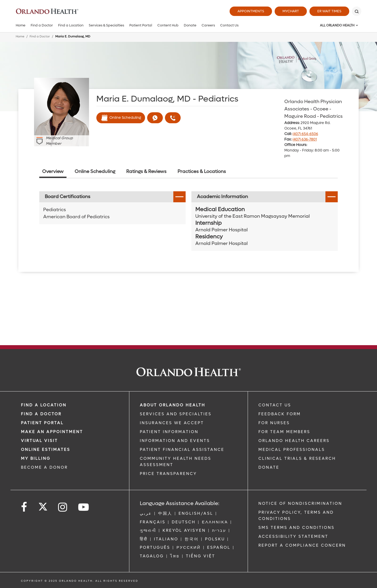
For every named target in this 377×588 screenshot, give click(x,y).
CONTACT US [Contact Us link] (275, 405)
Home (21, 25)
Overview (53, 172)
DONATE (269, 467)
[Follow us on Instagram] (63, 507)
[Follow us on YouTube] (84, 507)
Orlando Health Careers (294, 441)
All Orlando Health (337, 25)
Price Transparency (168, 474)
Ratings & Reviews (146, 172)
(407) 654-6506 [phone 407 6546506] (305, 134)
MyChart (291, 11)
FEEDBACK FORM (280, 414)
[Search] (357, 11)
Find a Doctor (42, 25)
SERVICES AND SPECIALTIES (176, 414)
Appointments (251, 11)
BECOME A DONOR (44, 467)
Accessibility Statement (293, 536)
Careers (208, 25)
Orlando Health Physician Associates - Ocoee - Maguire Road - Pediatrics (314, 109)
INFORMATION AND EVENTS (175, 441)
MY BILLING (36, 458)
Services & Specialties (106, 25)
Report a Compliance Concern (302, 545)
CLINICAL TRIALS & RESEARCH (297, 458)
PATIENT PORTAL (42, 423)
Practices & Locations (202, 172)
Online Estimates (46, 450)
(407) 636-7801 (305, 139)
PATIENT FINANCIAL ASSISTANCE (182, 450)
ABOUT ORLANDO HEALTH (173, 405)
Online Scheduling (121, 118)
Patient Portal (141, 25)
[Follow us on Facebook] (24, 507)
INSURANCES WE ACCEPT (172, 423)
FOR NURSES (274, 423)
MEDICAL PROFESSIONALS (292, 450)
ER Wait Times (329, 11)
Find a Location (71, 25)
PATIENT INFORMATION (169, 432)
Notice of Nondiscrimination (300, 503)
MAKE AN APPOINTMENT (52, 432)
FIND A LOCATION (44, 405)
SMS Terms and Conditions (296, 528)
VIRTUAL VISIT (39, 441)
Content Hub (168, 25)
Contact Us (229, 25)
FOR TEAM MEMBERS (284, 432)
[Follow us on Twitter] (43, 505)
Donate (190, 25)
